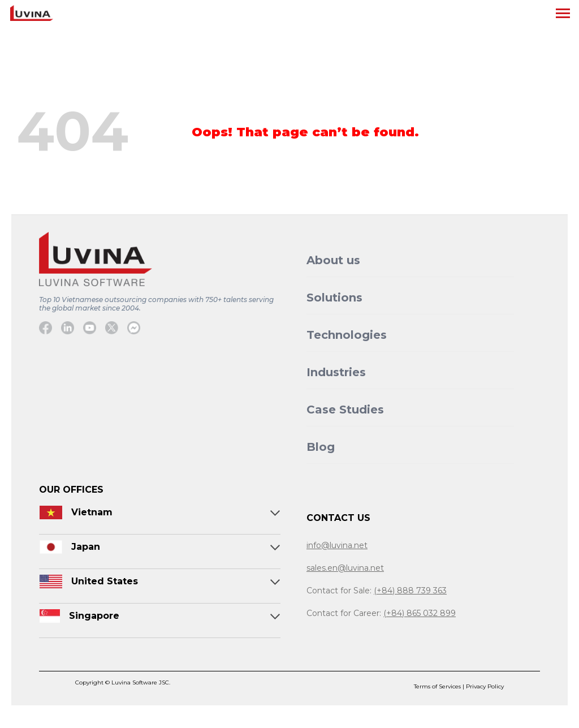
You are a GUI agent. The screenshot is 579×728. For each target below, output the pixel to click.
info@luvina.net (337, 545)
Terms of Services (438, 686)
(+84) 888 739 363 (410, 591)
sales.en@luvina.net (345, 568)
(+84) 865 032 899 (420, 613)
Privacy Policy (485, 686)
